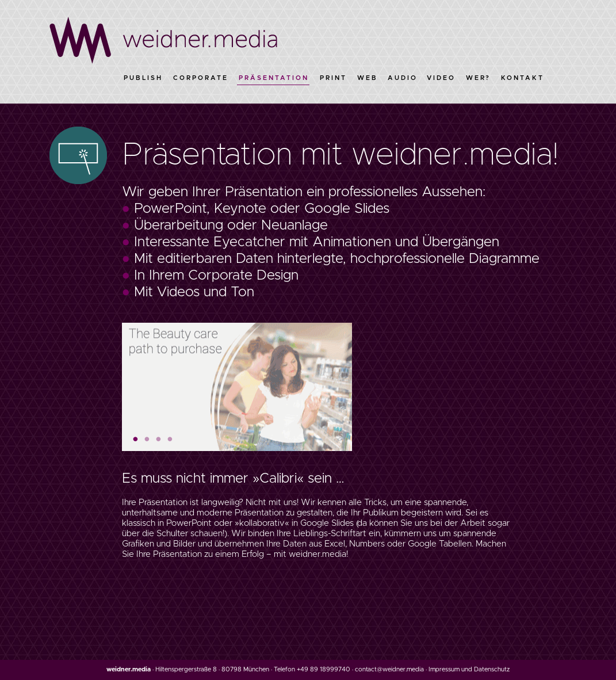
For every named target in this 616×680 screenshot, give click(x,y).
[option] (237, 386)
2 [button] (147, 438)
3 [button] (159, 438)
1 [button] (136, 438)
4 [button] (170, 438)
